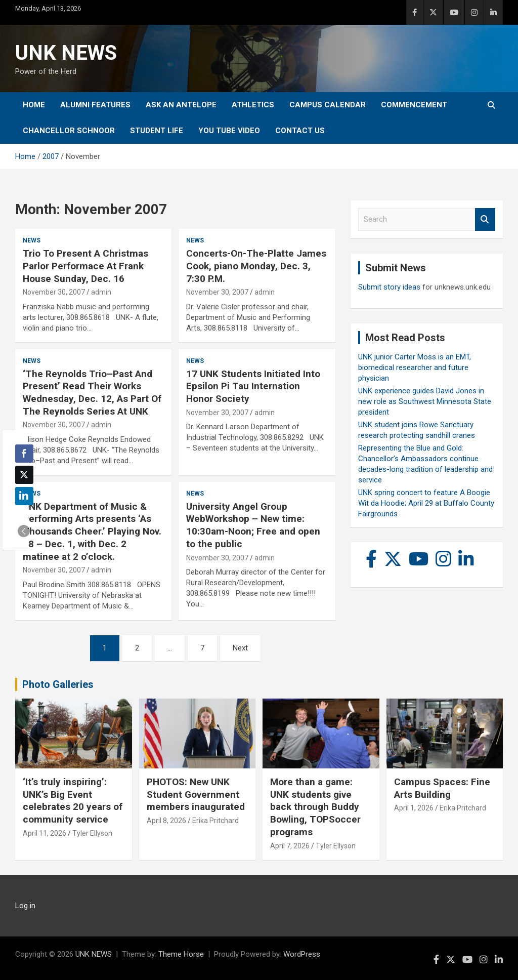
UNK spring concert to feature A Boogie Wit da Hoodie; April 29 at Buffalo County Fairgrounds (426, 503)
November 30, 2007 (54, 292)
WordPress (302, 954)
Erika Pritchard (215, 821)
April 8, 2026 (166, 821)
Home (34, 105)
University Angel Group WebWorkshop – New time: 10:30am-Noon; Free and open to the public (253, 525)
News (32, 240)
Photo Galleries (58, 684)
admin (101, 292)
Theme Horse (181, 954)
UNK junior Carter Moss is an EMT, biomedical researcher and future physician (415, 367)
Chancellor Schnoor (69, 131)
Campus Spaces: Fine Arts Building (442, 788)
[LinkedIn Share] (24, 496)
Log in (25, 906)
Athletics (253, 105)
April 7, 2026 (290, 846)
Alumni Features (95, 105)
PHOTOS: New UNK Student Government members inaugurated (196, 794)
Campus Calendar (328, 105)
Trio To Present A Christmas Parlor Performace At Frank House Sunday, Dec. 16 (85, 266)
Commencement (414, 105)
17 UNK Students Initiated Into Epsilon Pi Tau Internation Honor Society (253, 386)
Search (485, 219)
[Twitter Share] (24, 475)
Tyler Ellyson (92, 833)
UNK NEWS (66, 53)
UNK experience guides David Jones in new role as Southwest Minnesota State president (425, 401)
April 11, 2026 (45, 833)
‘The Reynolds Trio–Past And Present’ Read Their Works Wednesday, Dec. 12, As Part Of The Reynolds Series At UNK (92, 393)
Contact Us (300, 131)
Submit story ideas (389, 287)
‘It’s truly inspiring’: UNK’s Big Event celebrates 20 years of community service (73, 801)
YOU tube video (229, 131)
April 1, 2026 (414, 808)
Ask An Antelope (181, 105)
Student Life (157, 131)
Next (240, 648)
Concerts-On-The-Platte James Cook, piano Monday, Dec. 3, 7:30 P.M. (256, 266)
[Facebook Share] (24, 454)
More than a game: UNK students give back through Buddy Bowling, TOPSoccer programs (315, 807)
